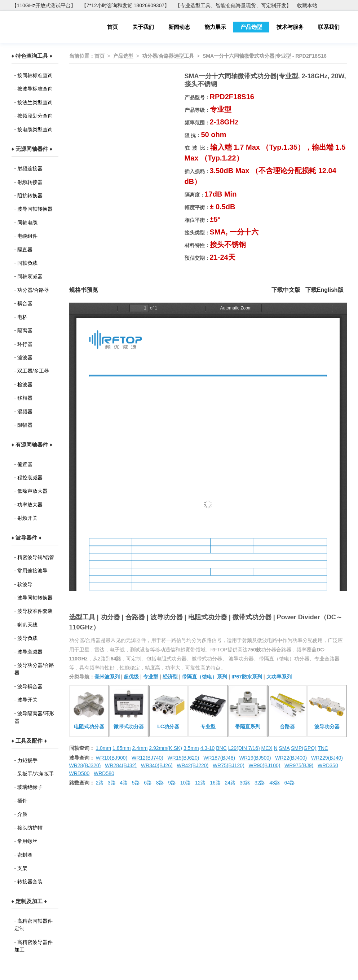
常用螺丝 (27, 841)
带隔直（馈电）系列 (204, 677)
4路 (124, 783)
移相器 (25, 398)
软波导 (25, 584)
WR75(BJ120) (229, 765)
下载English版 (324, 290)
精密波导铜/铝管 (36, 557)
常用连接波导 (32, 571)
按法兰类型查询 (35, 102)
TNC (323, 748)
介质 (22, 814)
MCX (267, 748)
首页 (112, 27)
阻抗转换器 (30, 195)
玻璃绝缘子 (30, 787)
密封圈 (25, 855)
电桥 (22, 317)
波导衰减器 (30, 652)
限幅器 (25, 425)
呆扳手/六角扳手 (36, 774)
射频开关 (27, 518)
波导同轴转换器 (35, 209)
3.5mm (191, 748)
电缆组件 (27, 236)
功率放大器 (30, 505)
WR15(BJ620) (184, 758)
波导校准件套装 (35, 611)
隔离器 (25, 330)
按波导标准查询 (35, 89)
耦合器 (25, 303)
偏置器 (25, 464)
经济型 (170, 677)
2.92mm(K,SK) (165, 748)
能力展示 (215, 27)
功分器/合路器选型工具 (168, 56)
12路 (200, 783)
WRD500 (79, 773)
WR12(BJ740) (147, 758)
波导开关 (27, 700)
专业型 (151, 677)
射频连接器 (30, 168)
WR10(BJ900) (111, 758)
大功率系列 (279, 677)
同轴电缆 (27, 223)
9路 (172, 783)
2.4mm (140, 748)
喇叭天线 (27, 625)
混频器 (25, 412)
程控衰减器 (30, 478)
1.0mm (103, 748)
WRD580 (104, 773)
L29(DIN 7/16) (244, 748)
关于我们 (143, 27)
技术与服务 (290, 27)
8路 (160, 783)
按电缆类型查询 (35, 129)
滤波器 (25, 357)
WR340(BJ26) (157, 765)
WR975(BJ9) (299, 765)
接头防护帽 (30, 828)
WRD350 (328, 765)
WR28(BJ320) (85, 765)
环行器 (25, 344)
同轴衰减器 (30, 276)
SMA (284, 748)
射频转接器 (30, 182)
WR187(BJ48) (219, 758)
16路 (215, 783)
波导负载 (27, 638)
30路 (245, 783)
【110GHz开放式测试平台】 (44, 5)
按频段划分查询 (35, 116)
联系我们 (329, 27)
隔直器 (25, 250)
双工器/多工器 (33, 371)
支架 (22, 868)
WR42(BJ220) (193, 765)
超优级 (131, 677)
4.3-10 (208, 748)
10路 (186, 783)
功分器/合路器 (33, 290)
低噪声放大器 (32, 491)
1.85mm (122, 748)
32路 (260, 783)
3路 (112, 783)
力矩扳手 (27, 760)
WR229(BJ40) (327, 758)
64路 (290, 783)
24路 (230, 783)
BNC (221, 748)
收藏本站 (307, 5)
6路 (148, 783)
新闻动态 (179, 27)
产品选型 (251, 27)
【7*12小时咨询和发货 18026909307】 (125, 5)
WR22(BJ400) (291, 758)
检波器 (25, 384)
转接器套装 (30, 882)
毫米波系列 (107, 677)
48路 (275, 783)
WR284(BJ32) (121, 765)
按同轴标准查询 (35, 75)
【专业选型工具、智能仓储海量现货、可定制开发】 (233, 5)
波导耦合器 (30, 686)
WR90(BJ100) (264, 765)
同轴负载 (27, 263)
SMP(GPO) (304, 748)
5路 (136, 783)
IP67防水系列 (247, 677)
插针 (22, 801)
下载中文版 (286, 290)
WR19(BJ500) (255, 758)
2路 (100, 783)
